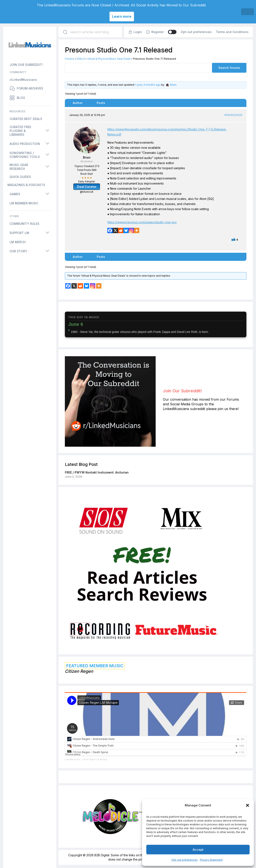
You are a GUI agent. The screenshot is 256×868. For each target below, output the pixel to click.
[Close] (247, 12)
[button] (247, 805)
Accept (198, 850)
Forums (70, 59)
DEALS (81, 59)
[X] (115, 230)
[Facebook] (110, 230)
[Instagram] (131, 230)
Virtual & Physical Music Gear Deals (109, 59)
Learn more (122, 16)
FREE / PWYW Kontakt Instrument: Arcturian (97, 472)
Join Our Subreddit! (182, 391)
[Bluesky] (126, 230)
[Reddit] (121, 230)
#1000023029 (233, 115)
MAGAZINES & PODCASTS (26, 185)
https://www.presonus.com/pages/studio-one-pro (142, 222)
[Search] (65, 32)
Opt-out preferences (185, 860)
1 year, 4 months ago (148, 85)
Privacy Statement (211, 860)
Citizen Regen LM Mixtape (95, 759)
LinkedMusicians (73, 759)
